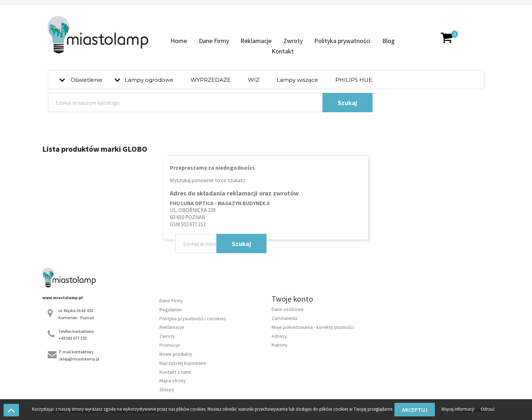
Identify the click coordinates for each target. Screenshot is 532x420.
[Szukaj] (210, 103)
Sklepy (167, 390)
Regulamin (171, 310)
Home (179, 41)
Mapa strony (173, 381)
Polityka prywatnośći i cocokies (193, 318)
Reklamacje (256, 41)
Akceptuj (415, 410)
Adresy (279, 336)
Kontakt (283, 51)
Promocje (170, 345)
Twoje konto (292, 299)
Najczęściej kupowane (183, 363)
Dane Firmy (214, 41)
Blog (389, 41)
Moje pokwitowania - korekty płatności (313, 327)
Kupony (280, 345)
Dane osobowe (288, 309)
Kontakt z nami (175, 372)
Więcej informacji (458, 409)
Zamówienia (284, 318)
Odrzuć (488, 409)
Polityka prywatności (342, 41)
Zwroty (293, 41)
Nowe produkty (176, 354)
